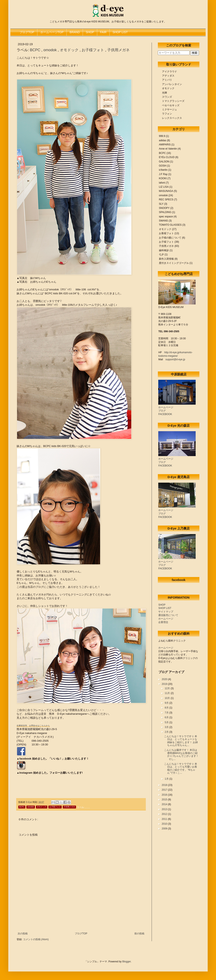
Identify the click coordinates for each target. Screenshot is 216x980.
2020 (165, 679)
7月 (167, 713)
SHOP (90, 32)
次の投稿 (23, 934)
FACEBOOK (165, 414)
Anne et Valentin (168, 149)
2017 (165, 790)
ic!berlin (163, 170)
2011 (165, 819)
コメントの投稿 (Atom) (36, 939)
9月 (167, 703)
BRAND (75, 32)
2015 (165, 800)
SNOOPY (164, 208)
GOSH (163, 166)
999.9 (162, 136)
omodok (51, 50)
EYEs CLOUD (167, 157)
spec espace (166, 217)
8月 (167, 708)
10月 (168, 698)
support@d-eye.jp (175, 359)
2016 (165, 795)
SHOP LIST (120, 32)
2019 (165, 684)
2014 (165, 804)
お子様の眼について (170, 238)
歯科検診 (164, 250)
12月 (168, 688)
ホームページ (166, 407)
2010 (165, 824)
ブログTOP (27, 32)
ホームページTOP (52, 32)
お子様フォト (93, 50)
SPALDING (165, 212)
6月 (167, 717)
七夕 (161, 254)
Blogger (127, 962)
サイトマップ (166, 612)
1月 (167, 779)
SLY (161, 204)
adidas (163, 140)
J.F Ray (163, 174)
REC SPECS (166, 200)
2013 (165, 809)
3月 (167, 727)
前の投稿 (139, 934)
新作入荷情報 (166, 259)
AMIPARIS (165, 145)
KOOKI (163, 178)
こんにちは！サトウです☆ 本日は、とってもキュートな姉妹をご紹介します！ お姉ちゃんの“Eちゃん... (181, 741)
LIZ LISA (164, 187)
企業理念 (163, 622)
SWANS (163, 221)
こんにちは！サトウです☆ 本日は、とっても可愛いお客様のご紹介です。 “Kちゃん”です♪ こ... (181, 768)
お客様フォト (166, 233)
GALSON (164, 162)
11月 (168, 693)
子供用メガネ (118, 50)
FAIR (103, 32)
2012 (165, 814)
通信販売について (168, 615)
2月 (167, 732)
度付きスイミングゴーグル (174, 263)
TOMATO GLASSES (170, 225)
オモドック (70, 50)
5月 (167, 722)
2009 (165, 829)
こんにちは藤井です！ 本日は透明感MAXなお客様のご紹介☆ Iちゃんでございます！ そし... (181, 754)
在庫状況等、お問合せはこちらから (33, 726)
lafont (162, 183)
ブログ (162, 411)
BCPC (36, 50)
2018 (165, 785)
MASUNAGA (166, 191)
